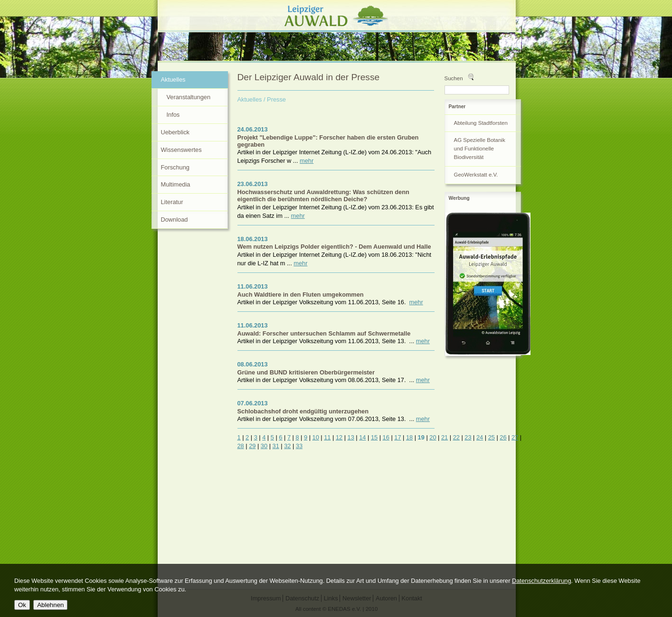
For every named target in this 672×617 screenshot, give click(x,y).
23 (468, 437)
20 (433, 437)
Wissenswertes (181, 150)
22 (456, 437)
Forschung (175, 167)
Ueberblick (175, 132)
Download (175, 220)
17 (398, 437)
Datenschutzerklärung (541, 581)
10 (316, 437)
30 (264, 446)
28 (241, 446)
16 (386, 437)
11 (327, 437)
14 (362, 437)
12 (339, 437)
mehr (307, 161)
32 (287, 446)
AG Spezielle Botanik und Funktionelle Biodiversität (480, 149)
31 (276, 446)
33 (299, 446)
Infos (173, 115)
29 (252, 446)
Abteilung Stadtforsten (481, 123)
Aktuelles (250, 99)
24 (480, 437)
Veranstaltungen (189, 97)
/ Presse (275, 99)
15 (374, 437)
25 (492, 437)
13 (351, 437)
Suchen (454, 78)
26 (503, 437)
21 (445, 437)
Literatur (172, 202)
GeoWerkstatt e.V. (476, 175)
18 (409, 437)
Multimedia (176, 184)
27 (515, 437)
